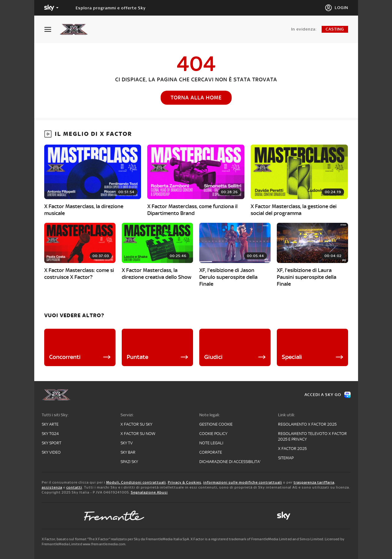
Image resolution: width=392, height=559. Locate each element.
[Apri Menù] (52, 29)
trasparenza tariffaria (314, 482)
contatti (74, 487)
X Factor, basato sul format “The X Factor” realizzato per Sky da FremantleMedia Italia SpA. (116, 539)
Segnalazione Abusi (149, 492)
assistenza (52, 487)
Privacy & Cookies (185, 482)
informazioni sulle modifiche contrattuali (243, 482)
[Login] (336, 8)
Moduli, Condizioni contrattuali (136, 482)
